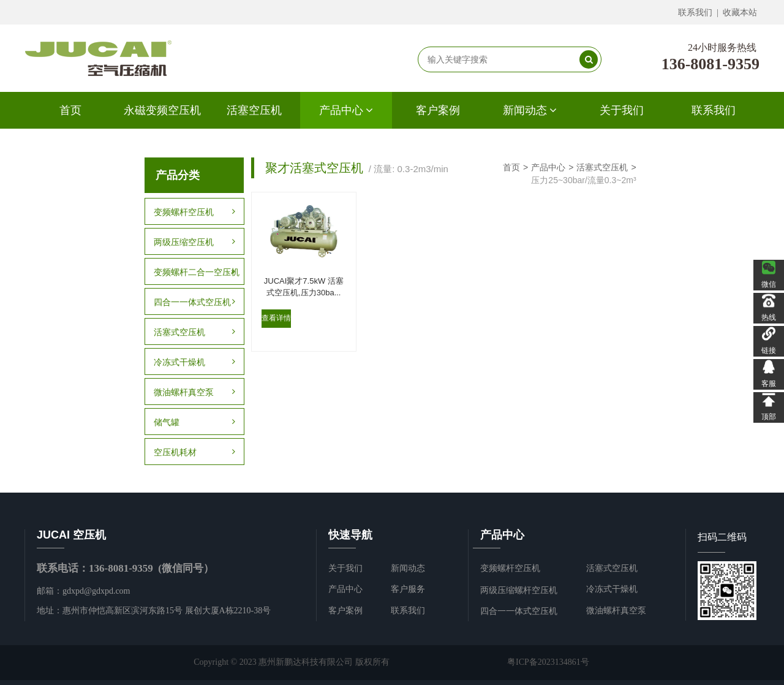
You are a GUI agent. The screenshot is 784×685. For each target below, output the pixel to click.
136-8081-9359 (710, 64)
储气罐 (194, 422)
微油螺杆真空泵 (194, 392)
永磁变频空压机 (162, 110)
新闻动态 (530, 110)
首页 (70, 110)
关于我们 (622, 110)
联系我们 (714, 110)
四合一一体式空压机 (194, 302)
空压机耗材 (194, 452)
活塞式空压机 (194, 332)
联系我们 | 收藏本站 (718, 13)
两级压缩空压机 (194, 242)
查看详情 (276, 322)
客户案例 (438, 110)
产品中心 (346, 110)
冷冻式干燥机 (194, 362)
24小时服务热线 (722, 47)
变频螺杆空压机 (194, 212)
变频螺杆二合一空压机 (197, 272)
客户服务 (408, 589)
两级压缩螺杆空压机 (519, 590)
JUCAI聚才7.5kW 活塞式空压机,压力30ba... (297, 283)
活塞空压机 (254, 110)
